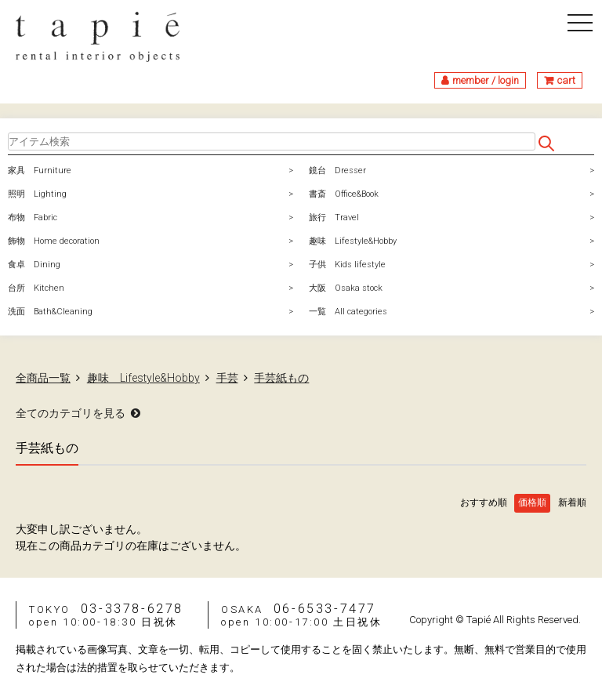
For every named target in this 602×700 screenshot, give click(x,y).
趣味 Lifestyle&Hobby (353, 241)
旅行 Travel (334, 218)
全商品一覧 (43, 378)
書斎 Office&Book (344, 194)
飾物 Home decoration (54, 241)
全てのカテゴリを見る (71, 413)
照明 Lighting (37, 194)
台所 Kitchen (36, 288)
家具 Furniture (40, 170)
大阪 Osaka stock (346, 288)
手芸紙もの (281, 378)
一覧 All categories (348, 312)
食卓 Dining (34, 265)
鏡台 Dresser (337, 170)
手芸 (227, 378)
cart (566, 80)
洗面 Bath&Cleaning (50, 312)
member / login (486, 80)
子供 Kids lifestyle (347, 265)
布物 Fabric (33, 218)
